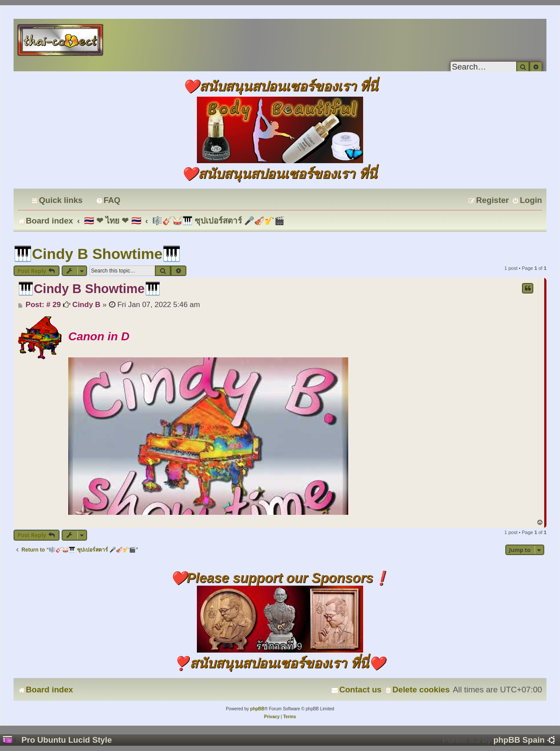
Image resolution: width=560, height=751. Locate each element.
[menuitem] (108, 200)
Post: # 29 (39, 305)
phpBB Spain (519, 740)
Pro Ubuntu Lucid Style (67, 740)
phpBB (257, 709)
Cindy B (86, 305)
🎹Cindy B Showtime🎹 (97, 254)
